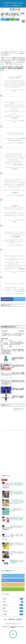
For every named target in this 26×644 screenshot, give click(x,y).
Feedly (14, 589)
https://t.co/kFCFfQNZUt (14, 78)
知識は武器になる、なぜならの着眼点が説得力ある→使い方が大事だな (17, 562)
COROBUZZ (13, 3)
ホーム (5, 619)
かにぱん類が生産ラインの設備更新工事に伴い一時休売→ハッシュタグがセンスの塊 (17, 518)
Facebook (8, 19)
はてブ (17, 19)
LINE (12, 19)
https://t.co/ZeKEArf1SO (20, 291)
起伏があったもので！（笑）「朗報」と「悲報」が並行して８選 (17, 536)
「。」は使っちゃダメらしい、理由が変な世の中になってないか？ (17, 510)
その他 (13, 17)
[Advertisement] (13, 35)
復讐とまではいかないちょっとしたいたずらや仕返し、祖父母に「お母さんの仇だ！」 (17, 484)
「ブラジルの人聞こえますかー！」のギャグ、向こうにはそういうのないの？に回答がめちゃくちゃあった (17, 502)
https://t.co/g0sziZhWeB (15, 140)
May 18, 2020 (20, 143)
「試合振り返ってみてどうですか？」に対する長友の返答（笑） (17, 553)
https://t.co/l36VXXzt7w (18, 165)
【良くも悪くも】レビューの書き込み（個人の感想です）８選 (17, 527)
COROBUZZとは (12, 619)
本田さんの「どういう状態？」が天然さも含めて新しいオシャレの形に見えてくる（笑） (17, 493)
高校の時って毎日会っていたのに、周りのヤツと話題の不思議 (17, 544)
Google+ (14, 585)
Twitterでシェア (19, 299)
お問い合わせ (19, 619)
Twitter (3, 19)
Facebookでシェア (7, 299)
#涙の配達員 (14, 118)
